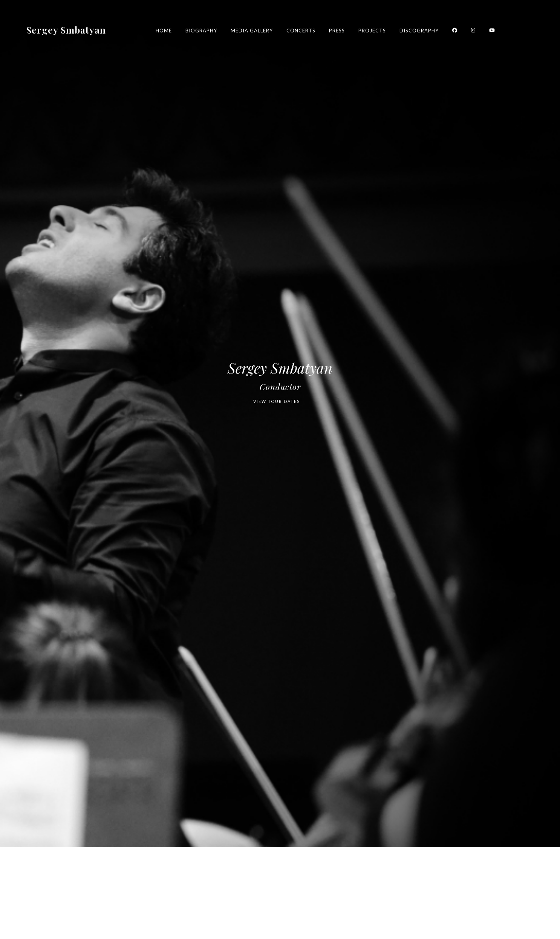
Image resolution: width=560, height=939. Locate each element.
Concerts (301, 31)
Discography (419, 31)
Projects (372, 31)
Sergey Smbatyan (66, 29)
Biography (201, 31)
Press (337, 31)
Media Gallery (252, 31)
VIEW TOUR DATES (277, 401)
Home (164, 31)
